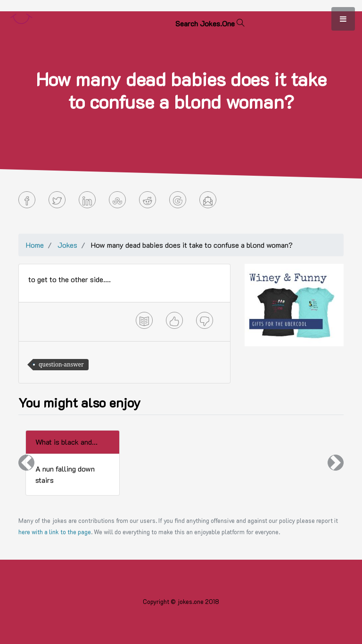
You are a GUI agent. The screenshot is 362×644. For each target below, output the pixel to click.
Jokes (67, 245)
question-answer (61, 364)
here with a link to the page (55, 532)
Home (35, 245)
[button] (26, 463)
